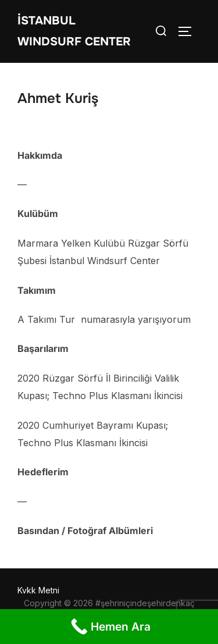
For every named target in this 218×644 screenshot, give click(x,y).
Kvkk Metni (38, 590)
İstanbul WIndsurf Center (74, 31)
